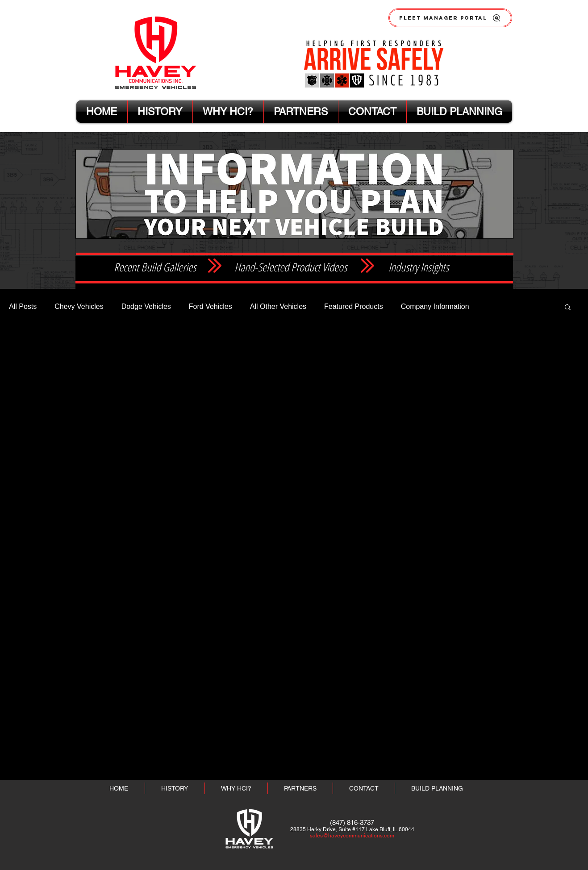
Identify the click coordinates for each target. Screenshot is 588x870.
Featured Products (354, 306)
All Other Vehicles (278, 306)
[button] (568, 308)
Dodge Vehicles (146, 306)
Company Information (435, 306)
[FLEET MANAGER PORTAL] (450, 18)
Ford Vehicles (211, 306)
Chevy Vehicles (79, 306)
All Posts (23, 306)
